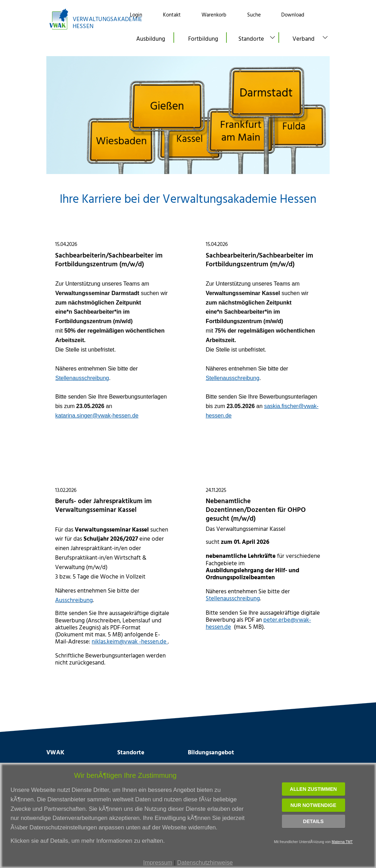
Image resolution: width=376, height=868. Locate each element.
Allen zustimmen (314, 789)
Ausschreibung (74, 600)
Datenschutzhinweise (205, 863)
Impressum (158, 863)
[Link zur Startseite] (82, 19)
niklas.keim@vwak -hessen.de (130, 641)
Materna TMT (342, 842)
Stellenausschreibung (82, 378)
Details (313, 821)
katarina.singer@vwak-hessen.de (97, 416)
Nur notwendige (313, 805)
